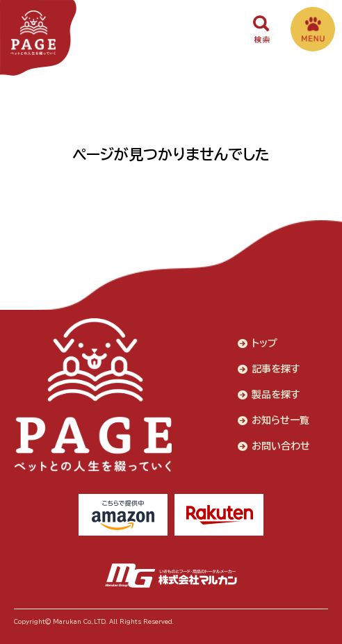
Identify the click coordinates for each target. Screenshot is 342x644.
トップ (264, 343)
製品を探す (276, 395)
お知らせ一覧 (280, 420)
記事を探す (276, 369)
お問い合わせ (281, 446)
